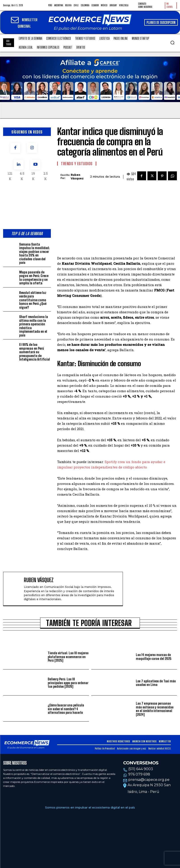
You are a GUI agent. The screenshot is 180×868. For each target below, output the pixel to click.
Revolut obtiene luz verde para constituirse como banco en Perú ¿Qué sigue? (33, 300)
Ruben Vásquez (77, 177)
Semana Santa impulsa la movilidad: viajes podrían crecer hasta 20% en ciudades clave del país (34, 253)
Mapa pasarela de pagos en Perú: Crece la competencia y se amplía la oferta (34, 278)
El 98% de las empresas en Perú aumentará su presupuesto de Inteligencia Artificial (35, 352)
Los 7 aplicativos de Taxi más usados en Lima (156, 683)
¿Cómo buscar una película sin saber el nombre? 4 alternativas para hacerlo (66, 709)
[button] (172, 43)
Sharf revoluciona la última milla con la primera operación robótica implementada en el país (34, 326)
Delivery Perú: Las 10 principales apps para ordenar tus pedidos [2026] (68, 683)
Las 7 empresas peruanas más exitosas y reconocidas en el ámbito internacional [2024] (155, 709)
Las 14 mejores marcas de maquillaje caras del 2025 (154, 657)
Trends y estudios (77, 164)
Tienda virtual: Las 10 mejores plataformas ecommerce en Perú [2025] (68, 657)
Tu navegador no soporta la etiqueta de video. (90, 79)
